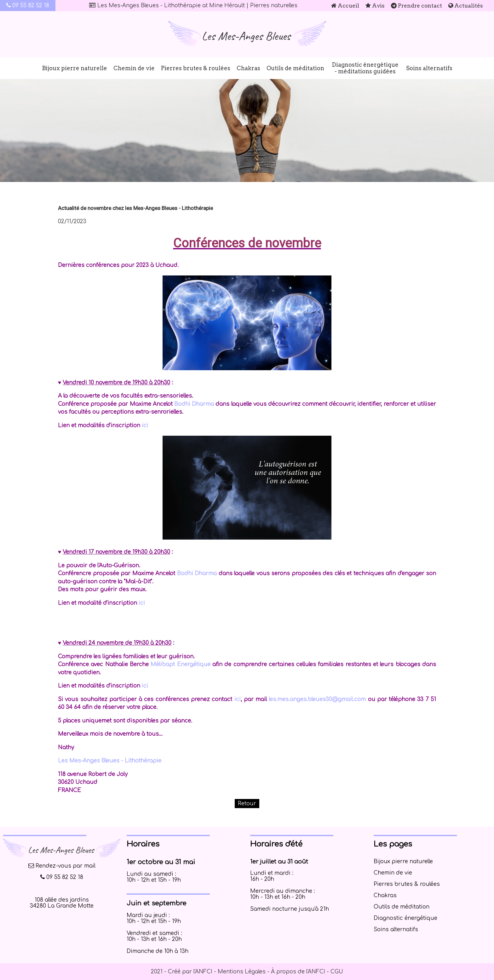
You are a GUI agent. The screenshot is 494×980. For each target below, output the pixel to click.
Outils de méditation (295, 68)
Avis (375, 6)
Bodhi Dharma (194, 404)
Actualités (466, 6)
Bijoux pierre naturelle (75, 68)
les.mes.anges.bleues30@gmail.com (317, 699)
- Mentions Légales (239, 972)
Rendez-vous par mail (62, 866)
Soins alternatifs (429, 68)
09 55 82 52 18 (28, 6)
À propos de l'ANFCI (298, 972)
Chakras (248, 68)
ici (145, 425)
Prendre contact (416, 6)
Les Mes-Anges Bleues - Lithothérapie (110, 761)
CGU (337, 972)
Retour (247, 804)
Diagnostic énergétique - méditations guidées (365, 68)
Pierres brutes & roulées (196, 68)
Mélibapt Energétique (180, 664)
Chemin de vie (134, 68)
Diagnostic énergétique (405, 918)
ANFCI (204, 972)
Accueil (345, 6)
